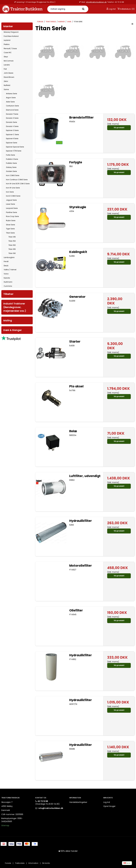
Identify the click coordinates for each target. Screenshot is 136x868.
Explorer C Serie (12, 135)
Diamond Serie (12, 110)
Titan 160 (12, 245)
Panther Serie (12, 212)
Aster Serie (10, 102)
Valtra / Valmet (10, 270)
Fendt (6, 261)
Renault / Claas (10, 48)
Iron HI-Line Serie (13, 188)
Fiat (5, 69)
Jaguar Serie (11, 200)
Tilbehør (8, 294)
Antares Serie (12, 94)
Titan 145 (12, 237)
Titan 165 (12, 249)
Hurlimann (8, 282)
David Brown (9, 77)
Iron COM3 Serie (13, 175)
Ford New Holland (11, 36)
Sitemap (5, 825)
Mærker (8, 26)
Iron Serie (10, 192)
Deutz (6, 266)
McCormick (9, 61)
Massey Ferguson (11, 32)
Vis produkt (119, 128)
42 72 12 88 (43, 801)
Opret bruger (109, 806)
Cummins (8, 286)
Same (6, 89)
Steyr (6, 57)
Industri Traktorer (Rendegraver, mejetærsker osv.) (15, 307)
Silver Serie (11, 225)
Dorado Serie (12, 122)
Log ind (111, 9)
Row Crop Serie (12, 216)
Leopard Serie (12, 208)
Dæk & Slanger (13, 330)
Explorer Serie (12, 143)
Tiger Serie (10, 229)
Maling (8, 320)
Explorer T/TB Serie (14, 151)
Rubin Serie (11, 221)
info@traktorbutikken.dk (96, 2)
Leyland (7, 40)
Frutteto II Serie (12, 159)
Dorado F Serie (12, 114)
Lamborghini (9, 257)
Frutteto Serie (11, 163)
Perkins (7, 44)
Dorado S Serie (12, 118)
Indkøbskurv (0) (126, 9)
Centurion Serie (12, 106)
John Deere (9, 73)
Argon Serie (11, 98)
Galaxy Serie (11, 167)
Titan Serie (10, 233)
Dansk (127, 863)
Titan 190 (12, 253)
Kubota (7, 278)
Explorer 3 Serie (12, 130)
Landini (7, 65)
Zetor (6, 81)
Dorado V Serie (12, 126)
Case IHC (8, 53)
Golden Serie (11, 171)
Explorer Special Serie (15, 147)
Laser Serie (11, 204)
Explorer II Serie (12, 139)
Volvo (6, 274)
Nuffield (7, 85)
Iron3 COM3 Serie (13, 196)
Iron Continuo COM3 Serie (17, 180)
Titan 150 (12, 241)
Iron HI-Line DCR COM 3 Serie (18, 184)
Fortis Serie (11, 155)
